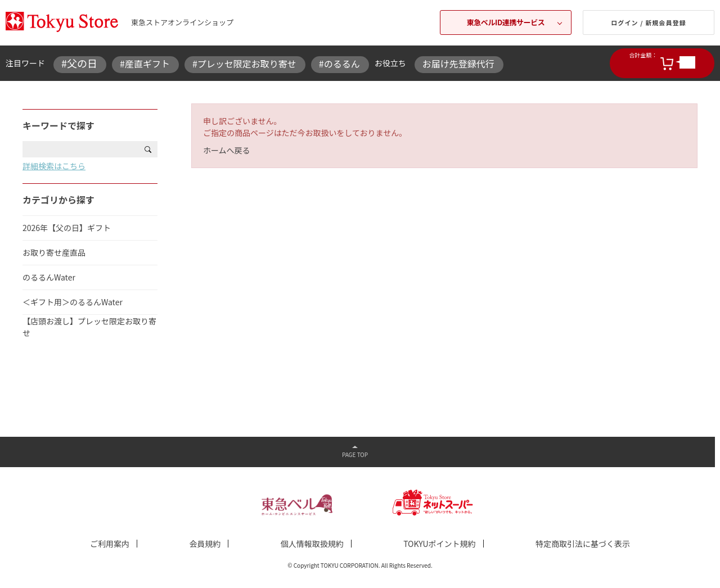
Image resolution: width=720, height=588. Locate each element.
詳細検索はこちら (54, 166)
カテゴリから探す (58, 200)
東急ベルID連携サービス (506, 22)
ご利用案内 (110, 544)
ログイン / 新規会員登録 (649, 22)
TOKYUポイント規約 (439, 544)
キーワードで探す (58, 125)
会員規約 (205, 544)
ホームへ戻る (227, 150)
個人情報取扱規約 (312, 544)
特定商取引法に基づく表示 (583, 544)
